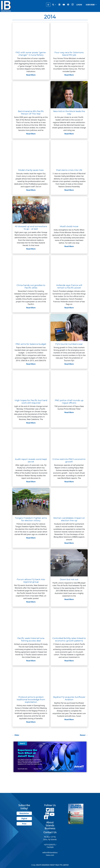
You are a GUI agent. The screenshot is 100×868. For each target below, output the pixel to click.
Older (16, 735)
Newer (84, 735)
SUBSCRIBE (90, 5)
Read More (31, 75)
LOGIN (79, 5)
